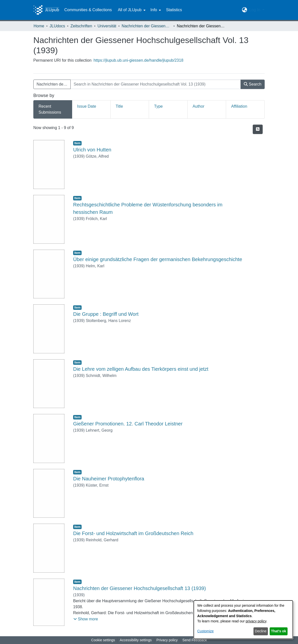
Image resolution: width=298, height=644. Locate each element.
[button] (245, 10)
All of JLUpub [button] (130, 10)
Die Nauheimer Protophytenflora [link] (109, 479)
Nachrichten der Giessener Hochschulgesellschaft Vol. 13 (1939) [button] (54, 84)
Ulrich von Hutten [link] (92, 150)
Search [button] (253, 84)
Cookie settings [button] (103, 640)
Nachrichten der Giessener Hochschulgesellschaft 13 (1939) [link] (140, 588)
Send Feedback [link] (195, 640)
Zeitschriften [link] (81, 26)
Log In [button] (255, 10)
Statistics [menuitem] (174, 10)
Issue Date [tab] (87, 106)
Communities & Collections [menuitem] (88, 10)
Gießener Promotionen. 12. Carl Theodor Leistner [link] (128, 424)
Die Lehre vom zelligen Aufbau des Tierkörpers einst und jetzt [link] (141, 369)
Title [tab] (119, 106)
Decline (261, 631)
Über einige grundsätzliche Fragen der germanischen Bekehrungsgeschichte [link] (158, 259)
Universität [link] (107, 26)
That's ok (279, 631)
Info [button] (154, 10)
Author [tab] (198, 106)
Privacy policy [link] (167, 640)
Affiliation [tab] (239, 106)
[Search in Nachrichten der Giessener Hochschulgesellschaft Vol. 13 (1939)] (156, 84)
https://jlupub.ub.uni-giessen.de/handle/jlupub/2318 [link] (138, 60)
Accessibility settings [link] (136, 640)
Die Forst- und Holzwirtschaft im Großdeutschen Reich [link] (133, 533)
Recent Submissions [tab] (50, 109)
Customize (205, 631)
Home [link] (39, 26)
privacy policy (256, 621)
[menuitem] (131, 10)
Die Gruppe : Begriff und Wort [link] (106, 314)
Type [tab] (158, 106)
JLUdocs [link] (57, 26)
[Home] (46, 10)
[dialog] (243, 620)
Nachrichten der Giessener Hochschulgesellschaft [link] (147, 26)
